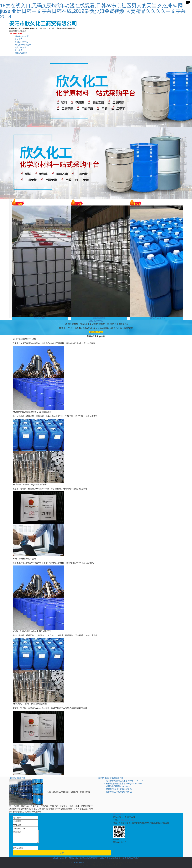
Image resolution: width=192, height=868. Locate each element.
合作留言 (19, 50)
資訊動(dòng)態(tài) (23, 45)
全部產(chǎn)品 (96, 332)
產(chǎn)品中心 (21, 42)
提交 (62, 853)
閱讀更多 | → (23, 778)
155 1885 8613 (16, 34)
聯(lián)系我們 (21, 53)
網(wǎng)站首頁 (22, 36)
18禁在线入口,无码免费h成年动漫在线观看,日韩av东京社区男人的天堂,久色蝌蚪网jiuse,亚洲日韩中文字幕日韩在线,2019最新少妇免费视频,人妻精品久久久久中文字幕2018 (93, 11)
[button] (89, 123)
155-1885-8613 (128, 820)
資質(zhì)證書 (21, 47)
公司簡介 (19, 39)
